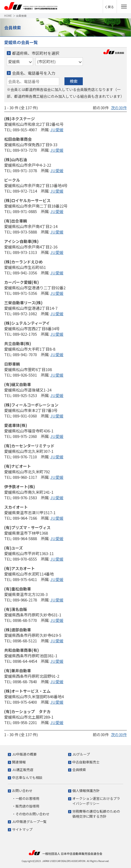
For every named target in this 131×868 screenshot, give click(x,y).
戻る (111, 7)
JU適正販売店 (23, 770)
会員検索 (79, 770)
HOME (8, 16)
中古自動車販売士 (86, 762)
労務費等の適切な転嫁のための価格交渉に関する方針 (96, 814)
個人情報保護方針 (86, 791)
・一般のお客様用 (26, 798)
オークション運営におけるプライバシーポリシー (96, 801)
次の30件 (119, 108)
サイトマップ (22, 829)
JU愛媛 (57, 130)
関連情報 (19, 762)
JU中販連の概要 (24, 754)
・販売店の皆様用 (26, 806)
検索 (74, 81)
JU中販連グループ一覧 (29, 821)
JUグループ (81, 754)
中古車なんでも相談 (27, 777)
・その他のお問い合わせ (31, 814)
